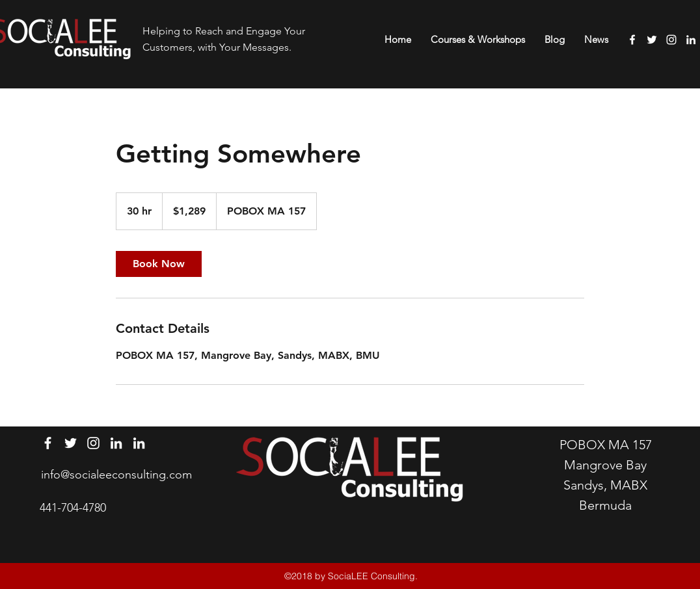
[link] (159, 264)
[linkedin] (691, 40)
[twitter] (652, 40)
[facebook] (632, 40)
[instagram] (671, 40)
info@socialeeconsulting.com (116, 475)
